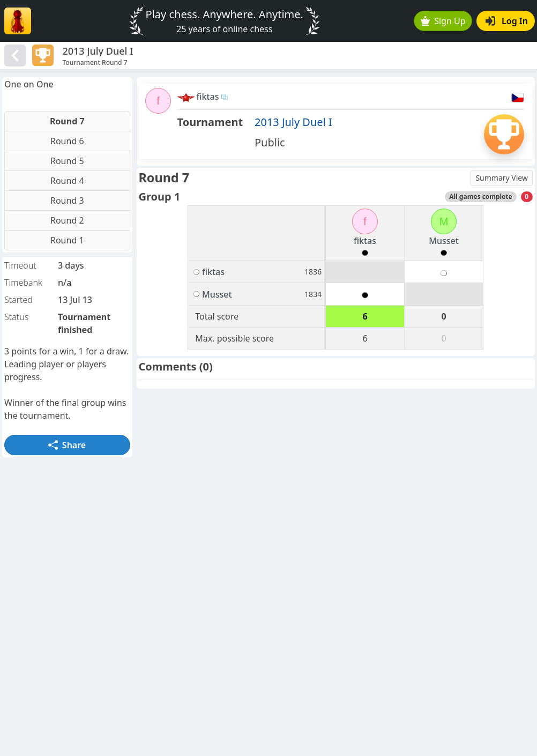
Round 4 (67, 181)
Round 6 (67, 141)
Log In (507, 21)
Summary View (502, 178)
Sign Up (443, 21)
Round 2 (67, 220)
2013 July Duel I (293, 122)
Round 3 (67, 201)
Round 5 (67, 161)
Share (67, 445)
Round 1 (67, 240)
